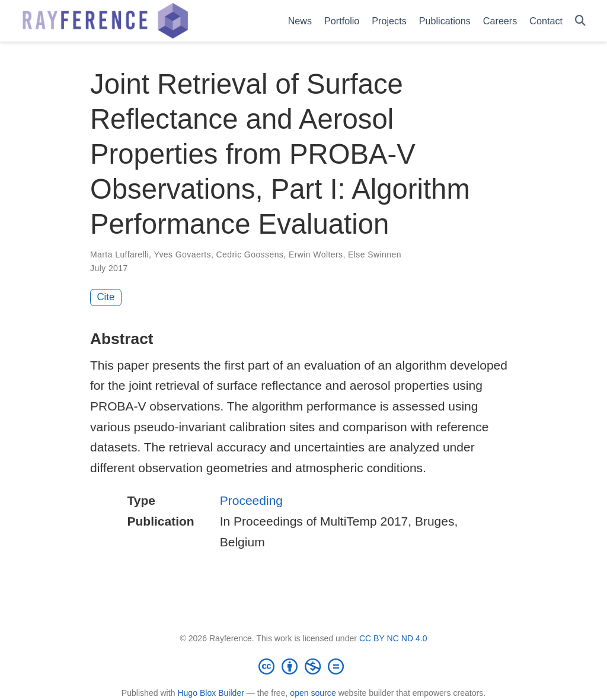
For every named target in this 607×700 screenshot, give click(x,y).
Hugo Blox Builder (211, 693)
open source (313, 693)
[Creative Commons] (303, 666)
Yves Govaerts (182, 254)
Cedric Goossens (250, 254)
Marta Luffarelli (119, 254)
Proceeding (251, 500)
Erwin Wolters (316, 254)
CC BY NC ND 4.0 (393, 638)
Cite (106, 297)
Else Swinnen (375, 254)
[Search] (580, 21)
